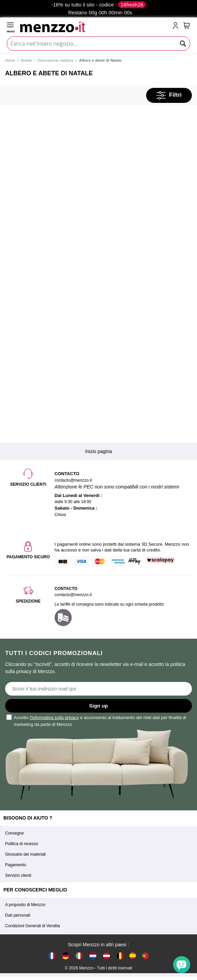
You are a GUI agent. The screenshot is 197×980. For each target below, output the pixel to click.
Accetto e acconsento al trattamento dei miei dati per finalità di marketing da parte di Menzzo (96, 720)
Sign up (98, 706)
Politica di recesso (22, 844)
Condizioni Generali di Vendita (33, 926)
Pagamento (16, 865)
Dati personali (18, 915)
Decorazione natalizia (55, 60)
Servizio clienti (18, 875)
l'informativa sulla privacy (54, 718)
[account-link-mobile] (177, 26)
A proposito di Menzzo (25, 905)
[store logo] (95, 26)
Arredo (26, 60)
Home (10, 60)
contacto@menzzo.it (73, 595)
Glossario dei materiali (25, 854)
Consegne (15, 833)
